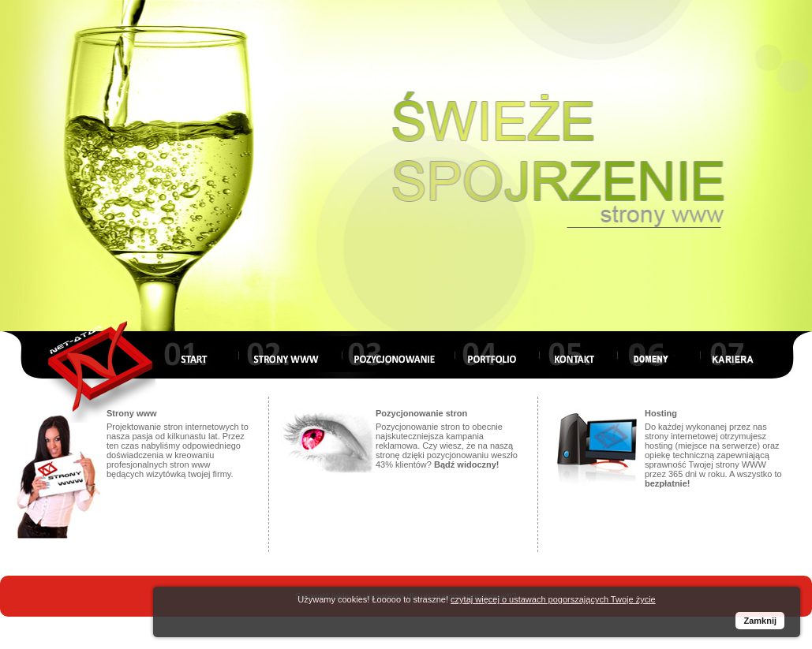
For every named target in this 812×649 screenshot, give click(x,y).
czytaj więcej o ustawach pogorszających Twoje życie (553, 599)
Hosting (661, 413)
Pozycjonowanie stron (421, 413)
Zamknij (760, 621)
